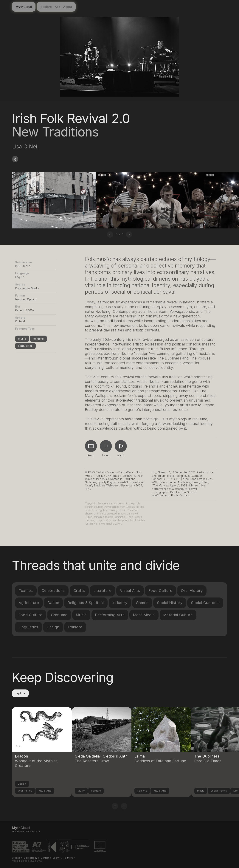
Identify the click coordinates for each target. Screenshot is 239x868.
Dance (53, 603)
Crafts (79, 591)
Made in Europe (20, 861)
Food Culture (160, 591)
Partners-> (69, 858)
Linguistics (25, 346)
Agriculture (29, 603)
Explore (46, 7)
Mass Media (144, 615)
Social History (170, 603)
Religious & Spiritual (86, 603)
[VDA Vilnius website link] (64, 848)
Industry (120, 603)
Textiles (26, 591)
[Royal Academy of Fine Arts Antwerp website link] (80, 848)
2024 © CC (37, 861)
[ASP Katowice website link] (53, 848)
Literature (103, 591)
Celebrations (53, 591)
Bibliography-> (31, 858)
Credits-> (17, 858)
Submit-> (58, 858)
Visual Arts (130, 591)
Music (22, 339)
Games (142, 603)
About (67, 7)
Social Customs (205, 603)
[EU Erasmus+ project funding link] (100, 848)
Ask (57, 7)
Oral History (192, 591)
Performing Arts (110, 615)
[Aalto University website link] (39, 848)
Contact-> (46, 858)
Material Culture (178, 615)
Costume (59, 615)
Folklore (38, 339)
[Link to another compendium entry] (42, 741)
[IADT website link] (21, 848)
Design (53, 627)
